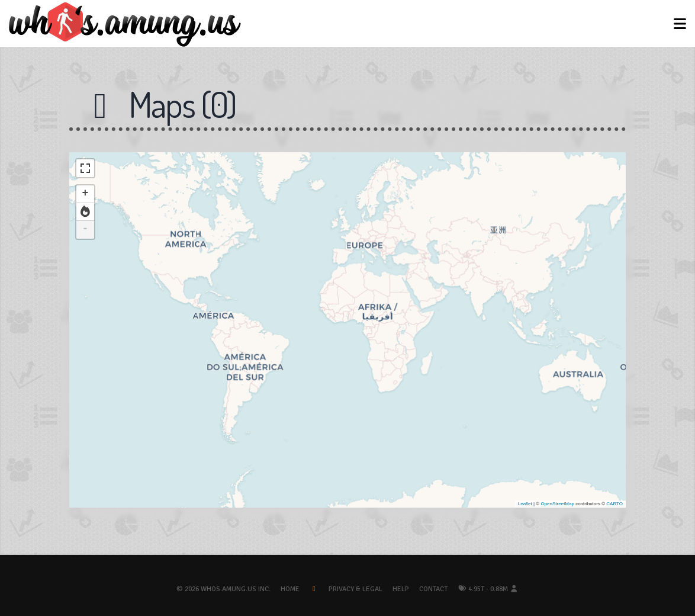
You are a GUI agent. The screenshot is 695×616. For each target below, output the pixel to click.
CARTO (614, 504)
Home (290, 589)
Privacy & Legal (355, 589)
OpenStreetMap (557, 504)
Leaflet (525, 504)
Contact (433, 589)
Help (401, 589)
